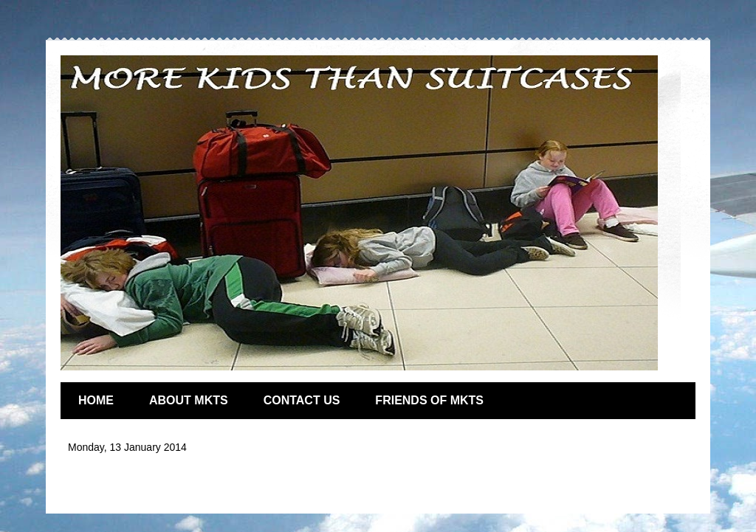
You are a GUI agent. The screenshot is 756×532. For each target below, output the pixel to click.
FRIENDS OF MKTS (429, 400)
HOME (96, 400)
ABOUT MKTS (189, 400)
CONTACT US (302, 400)
